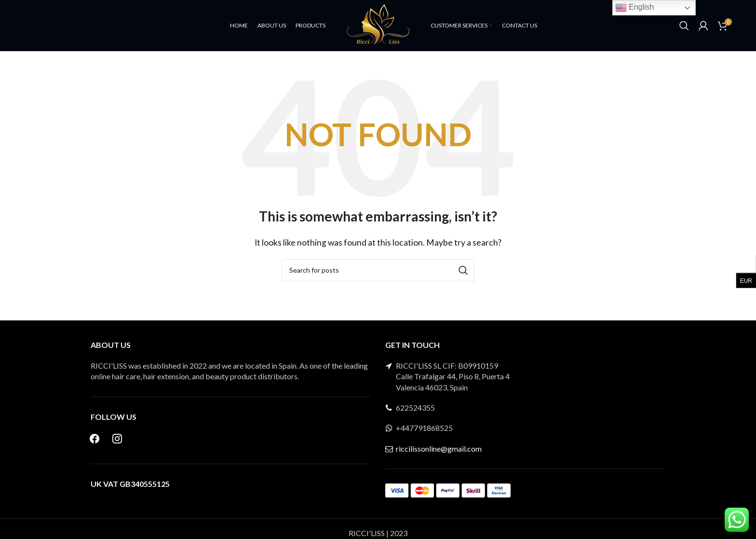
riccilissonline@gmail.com (439, 460)
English (635, 8)
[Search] (684, 31)
